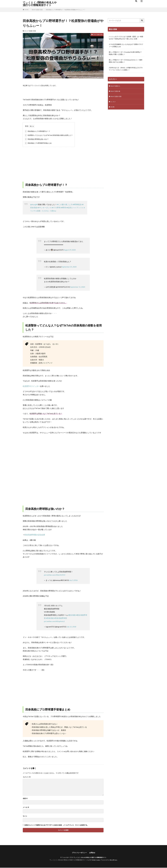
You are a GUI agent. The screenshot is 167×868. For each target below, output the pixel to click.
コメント (27, 777)
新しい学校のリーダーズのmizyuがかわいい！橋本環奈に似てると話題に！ (126, 61)
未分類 (113, 108)
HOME (27, 10)
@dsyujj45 (34, 204)
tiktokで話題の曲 (116, 92)
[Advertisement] (63, 163)
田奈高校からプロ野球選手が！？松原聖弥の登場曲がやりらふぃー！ (66, 10)
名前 (25, 798)
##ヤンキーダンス (44, 208)
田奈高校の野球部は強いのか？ (37, 139)
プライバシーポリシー (79, 853)
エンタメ (114, 103)
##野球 (63, 208)
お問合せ (93, 853)
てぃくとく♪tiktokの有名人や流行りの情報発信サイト (40, 4)
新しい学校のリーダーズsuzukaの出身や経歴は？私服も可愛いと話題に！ (125, 53)
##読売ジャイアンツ (74, 208)
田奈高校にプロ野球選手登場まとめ (38, 143)
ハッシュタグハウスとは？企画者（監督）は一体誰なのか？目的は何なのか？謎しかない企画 (126, 38)
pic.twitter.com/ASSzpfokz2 (54, 621)
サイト (25, 816)
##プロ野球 (56, 208)
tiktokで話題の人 (116, 86)
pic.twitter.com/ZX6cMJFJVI (55, 575)
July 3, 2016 (73, 580)
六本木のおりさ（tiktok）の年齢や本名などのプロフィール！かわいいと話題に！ (126, 69)
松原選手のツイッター (31, 386)
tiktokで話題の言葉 (37, 10)
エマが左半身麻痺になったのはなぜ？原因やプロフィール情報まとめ (126, 45)
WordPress (114, 860)
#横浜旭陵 (72, 615)
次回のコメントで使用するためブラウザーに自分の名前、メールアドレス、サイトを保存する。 (57, 825)
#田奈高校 (50, 618)
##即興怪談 (77, 204)
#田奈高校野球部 (61, 618)
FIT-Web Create (94, 860)
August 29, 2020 (70, 250)
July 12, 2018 (71, 627)
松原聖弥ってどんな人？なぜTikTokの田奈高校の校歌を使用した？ (49, 135)
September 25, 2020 (69, 267)
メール (26, 807)
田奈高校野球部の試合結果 (35, 535)
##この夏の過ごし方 (64, 204)
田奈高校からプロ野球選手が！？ (37, 131)
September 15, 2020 (78, 287)
